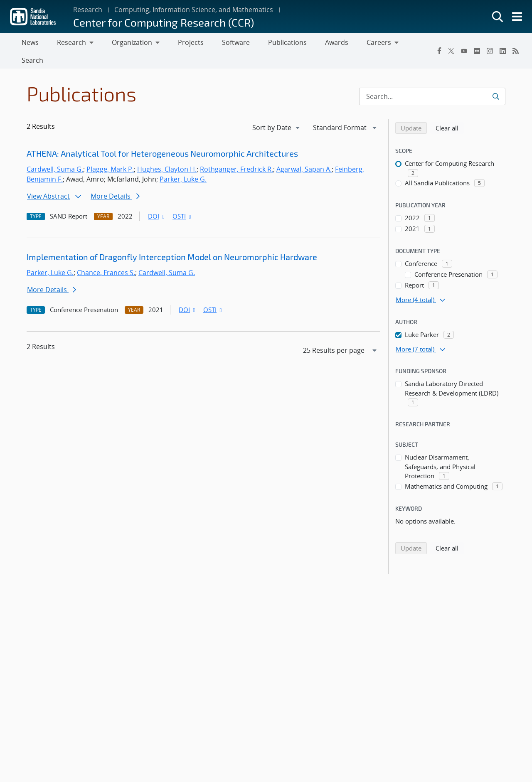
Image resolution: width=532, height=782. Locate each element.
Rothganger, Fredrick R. (236, 153)
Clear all (450, 111)
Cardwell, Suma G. (55, 153)
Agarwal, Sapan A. (304, 153)
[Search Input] (432, 80)
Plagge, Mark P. (110, 153)
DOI (157, 200)
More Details (115, 180)
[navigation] (277, 111)
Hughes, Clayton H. (167, 153)
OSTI (182, 200)
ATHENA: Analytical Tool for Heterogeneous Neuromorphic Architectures (162, 137)
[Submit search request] (496, 80)
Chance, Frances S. (106, 257)
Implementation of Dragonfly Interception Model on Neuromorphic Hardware (172, 241)
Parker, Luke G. (183, 163)
